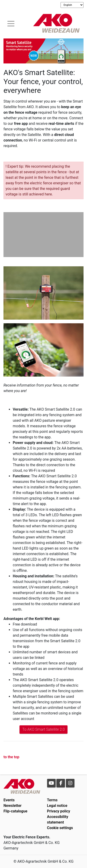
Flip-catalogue (15, 811)
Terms (52, 800)
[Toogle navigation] (11, 23)
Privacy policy (59, 811)
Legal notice (57, 806)
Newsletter (13, 806)
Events (9, 800)
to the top (11, 757)
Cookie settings (60, 828)
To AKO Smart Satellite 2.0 (43, 729)
